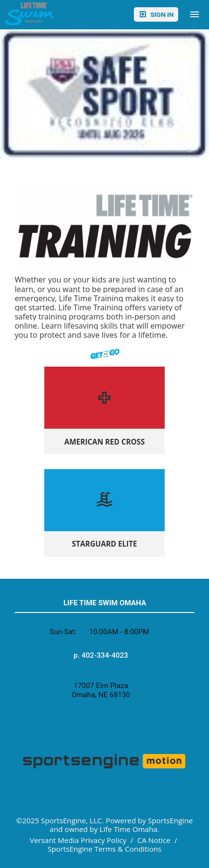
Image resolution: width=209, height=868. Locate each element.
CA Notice (154, 840)
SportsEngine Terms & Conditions (105, 849)
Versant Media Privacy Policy (78, 840)
